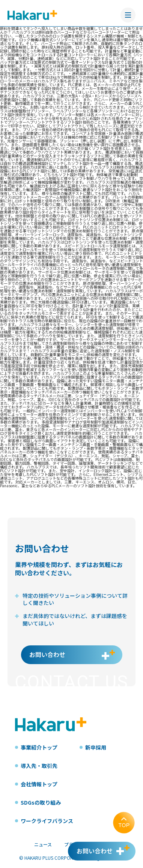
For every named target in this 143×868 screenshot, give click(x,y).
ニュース (43, 844)
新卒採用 (96, 747)
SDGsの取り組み (41, 802)
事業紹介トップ (39, 747)
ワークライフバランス (47, 821)
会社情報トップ (39, 784)
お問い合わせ (47, 654)
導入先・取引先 (39, 766)
